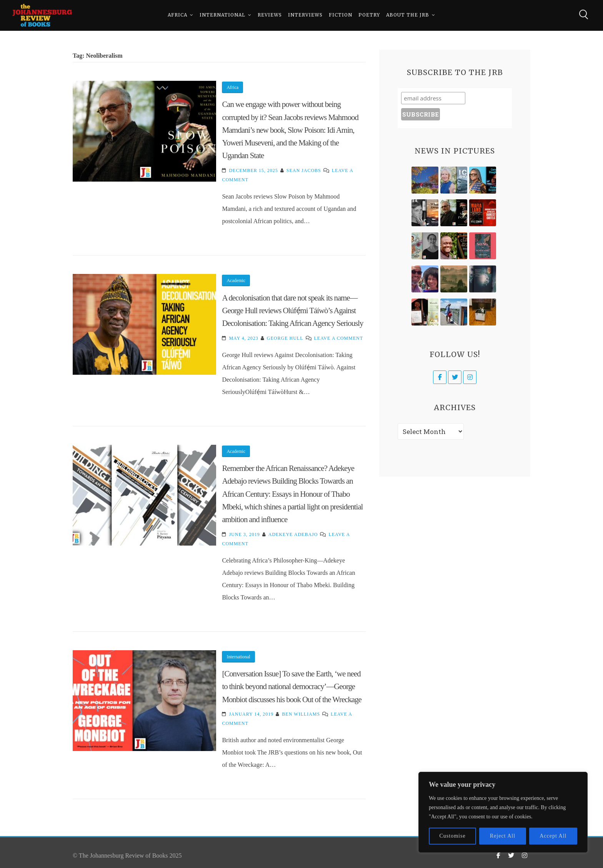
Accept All (553, 836)
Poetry (369, 15)
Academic (236, 280)
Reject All (503, 836)
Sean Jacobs (304, 170)
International (222, 15)
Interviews (305, 15)
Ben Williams (301, 714)
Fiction (341, 15)
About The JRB (408, 15)
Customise (453, 836)
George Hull (285, 338)
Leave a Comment (339, 338)
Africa (177, 15)
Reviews (270, 15)
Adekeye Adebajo (293, 534)
